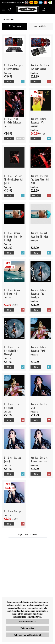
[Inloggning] (44, 10)
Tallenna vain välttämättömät (28, 635)
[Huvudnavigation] (3, 10)
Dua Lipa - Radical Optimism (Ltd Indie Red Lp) (13, 237)
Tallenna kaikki (28, 628)
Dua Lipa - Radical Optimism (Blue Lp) (39, 235)
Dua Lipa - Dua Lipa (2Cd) (39, 406)
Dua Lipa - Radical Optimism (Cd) (12, 292)
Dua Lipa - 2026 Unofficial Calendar (13, 121)
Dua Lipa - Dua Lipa (13, 511)
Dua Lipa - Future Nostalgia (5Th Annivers (38, 122)
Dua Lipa (8, 73)
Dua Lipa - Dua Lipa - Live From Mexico (13, 67)
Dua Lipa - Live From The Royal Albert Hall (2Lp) (14, 179)
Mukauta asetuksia (27, 622)
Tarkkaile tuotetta (36, 197)
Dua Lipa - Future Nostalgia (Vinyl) (38, 349)
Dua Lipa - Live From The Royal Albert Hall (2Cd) (40, 179)
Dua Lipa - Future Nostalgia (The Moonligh (38, 294)
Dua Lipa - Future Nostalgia (12, 406)
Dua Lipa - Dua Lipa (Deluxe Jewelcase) (39, 459)
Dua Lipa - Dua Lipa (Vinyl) (13, 459)
